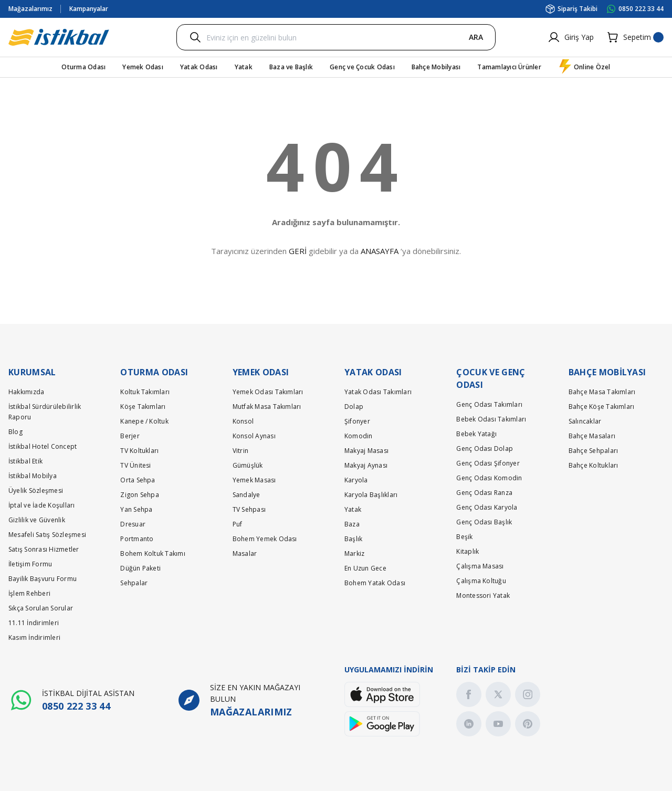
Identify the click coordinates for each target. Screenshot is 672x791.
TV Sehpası (249, 509)
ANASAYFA (380, 251)
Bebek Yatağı (476, 434)
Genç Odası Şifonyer (488, 463)
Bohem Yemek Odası (265, 539)
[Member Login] (571, 37)
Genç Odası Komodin (489, 478)
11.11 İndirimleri (34, 623)
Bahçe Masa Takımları (602, 392)
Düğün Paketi (140, 568)
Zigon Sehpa (140, 495)
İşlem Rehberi (29, 593)
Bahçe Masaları (592, 436)
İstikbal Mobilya (33, 476)
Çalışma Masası (480, 566)
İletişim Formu (30, 564)
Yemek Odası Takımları (268, 392)
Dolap (354, 407)
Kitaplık (468, 551)
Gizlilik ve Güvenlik (37, 520)
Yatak (353, 509)
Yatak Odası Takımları (378, 392)
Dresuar (133, 524)
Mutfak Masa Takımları (267, 407)
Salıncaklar (585, 421)
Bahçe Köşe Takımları (602, 407)
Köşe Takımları (143, 407)
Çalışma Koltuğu (481, 581)
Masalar (245, 553)
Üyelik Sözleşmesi (36, 491)
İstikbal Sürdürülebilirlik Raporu (45, 412)
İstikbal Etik (25, 461)
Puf (238, 524)
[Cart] (635, 37)
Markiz (354, 553)
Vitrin (240, 451)
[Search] (336, 37)
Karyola (356, 480)
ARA (476, 37)
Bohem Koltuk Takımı (153, 553)
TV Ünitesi (135, 465)
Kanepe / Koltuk (144, 421)
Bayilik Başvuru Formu (43, 579)
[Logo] (59, 37)
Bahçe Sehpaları (594, 451)
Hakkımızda (26, 392)
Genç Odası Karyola (487, 507)
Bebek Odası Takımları (491, 419)
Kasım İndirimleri (34, 637)
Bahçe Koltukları (594, 465)
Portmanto (137, 539)
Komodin (359, 436)
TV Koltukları (139, 451)
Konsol (243, 421)
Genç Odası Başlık (484, 522)
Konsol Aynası (254, 436)
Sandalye (246, 495)
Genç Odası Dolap (485, 449)
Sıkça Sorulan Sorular (41, 608)
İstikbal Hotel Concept (43, 446)
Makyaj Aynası (366, 465)
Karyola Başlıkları (371, 495)
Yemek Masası (254, 480)
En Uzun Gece (365, 568)
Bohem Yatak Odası (375, 583)
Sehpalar (134, 583)
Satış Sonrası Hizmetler (44, 549)
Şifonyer (357, 421)
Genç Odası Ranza (484, 493)
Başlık (353, 539)
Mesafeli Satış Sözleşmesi (47, 535)
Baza (352, 524)
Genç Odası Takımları (489, 404)
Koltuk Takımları (145, 392)
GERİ (298, 251)
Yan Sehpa (136, 509)
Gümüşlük (248, 465)
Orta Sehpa (138, 480)
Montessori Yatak (483, 595)
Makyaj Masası (366, 451)
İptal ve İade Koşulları (42, 505)
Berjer (130, 436)
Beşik (464, 537)
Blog (15, 432)
